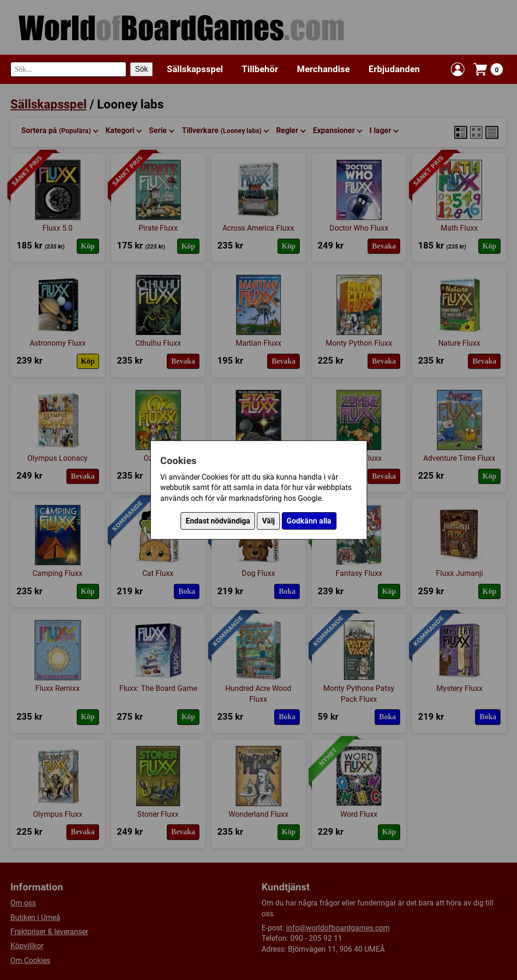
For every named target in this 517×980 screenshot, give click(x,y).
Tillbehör (260, 69)
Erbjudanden (394, 69)
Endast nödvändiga (218, 521)
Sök (141, 69)
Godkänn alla (309, 521)
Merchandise (323, 69)
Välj (268, 521)
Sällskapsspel (195, 69)
